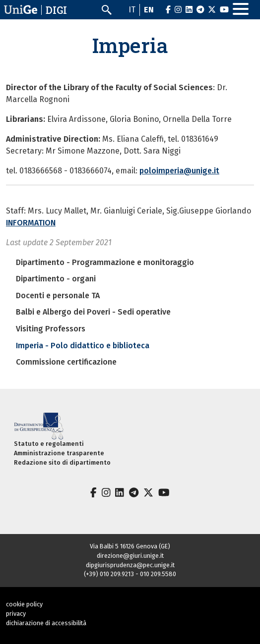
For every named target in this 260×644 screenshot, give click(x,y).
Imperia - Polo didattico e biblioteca (83, 346)
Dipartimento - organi (56, 279)
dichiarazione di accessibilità (46, 623)
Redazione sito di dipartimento (62, 462)
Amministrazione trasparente (59, 453)
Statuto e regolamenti (49, 444)
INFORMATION (31, 223)
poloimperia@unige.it (179, 171)
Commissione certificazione (66, 362)
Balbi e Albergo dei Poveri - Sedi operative (93, 312)
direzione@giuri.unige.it (130, 556)
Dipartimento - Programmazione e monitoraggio (105, 262)
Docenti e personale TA (58, 295)
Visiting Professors (51, 329)
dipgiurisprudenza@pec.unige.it (130, 565)
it (132, 10)
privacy (16, 614)
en (149, 10)
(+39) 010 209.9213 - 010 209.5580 (130, 574)
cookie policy (24, 604)
